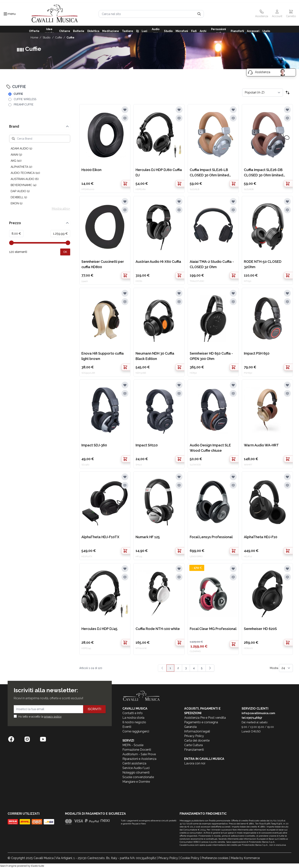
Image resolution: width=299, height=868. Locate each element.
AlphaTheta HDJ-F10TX (100, 537)
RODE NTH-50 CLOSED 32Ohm (263, 264)
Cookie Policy (190, 858)
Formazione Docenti (137, 750)
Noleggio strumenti (136, 772)
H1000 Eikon (91, 170)
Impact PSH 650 (257, 353)
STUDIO (47, 38)
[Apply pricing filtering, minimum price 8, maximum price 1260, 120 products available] (65, 252)
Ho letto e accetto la (40, 717)
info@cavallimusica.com (258, 713)
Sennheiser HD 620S (260, 629)
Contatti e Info (133, 713)
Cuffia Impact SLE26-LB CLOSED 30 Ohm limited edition (209, 173)
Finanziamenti (194, 750)
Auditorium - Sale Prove (139, 754)
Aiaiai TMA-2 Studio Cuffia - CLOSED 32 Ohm (212, 264)
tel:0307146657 (252, 718)
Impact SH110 (147, 445)
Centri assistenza (134, 763)
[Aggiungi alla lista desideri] (125, 110)
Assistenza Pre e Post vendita (205, 718)
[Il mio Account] (277, 14)
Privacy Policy (194, 736)
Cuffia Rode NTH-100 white (158, 629)
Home (34, 38)
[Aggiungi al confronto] (125, 118)
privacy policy (53, 717)
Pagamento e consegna (201, 722)
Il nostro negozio (134, 722)
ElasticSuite (37, 866)
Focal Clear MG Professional (213, 629)
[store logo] (55, 14)
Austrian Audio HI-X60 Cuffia (158, 262)
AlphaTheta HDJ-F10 (261, 537)
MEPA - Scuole (133, 745)
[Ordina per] (263, 93)
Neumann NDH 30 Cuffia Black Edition (155, 356)
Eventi (127, 727)
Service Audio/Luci (136, 768)
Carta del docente (197, 741)
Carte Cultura (193, 745)
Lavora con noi (195, 763)
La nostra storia (133, 718)
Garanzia (190, 727)
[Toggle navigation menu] (5, 14)
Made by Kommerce (245, 858)
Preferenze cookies (215, 858)
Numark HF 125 (148, 537)
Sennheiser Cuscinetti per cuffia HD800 (103, 264)
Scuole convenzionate (138, 777)
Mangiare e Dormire (136, 782)
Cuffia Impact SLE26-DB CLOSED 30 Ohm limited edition (264, 173)
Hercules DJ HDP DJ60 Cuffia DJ (159, 172)
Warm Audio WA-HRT (261, 445)
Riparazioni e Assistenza (139, 759)
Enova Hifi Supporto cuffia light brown (103, 356)
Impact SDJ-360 (94, 445)
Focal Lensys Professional (211, 537)
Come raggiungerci (136, 731)
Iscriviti (94, 709)
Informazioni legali (197, 731)
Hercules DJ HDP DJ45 (99, 629)
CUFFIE (59, 38)
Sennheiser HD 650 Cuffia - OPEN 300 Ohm (211, 356)
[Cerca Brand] (40, 139)
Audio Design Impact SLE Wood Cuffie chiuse (210, 448)
